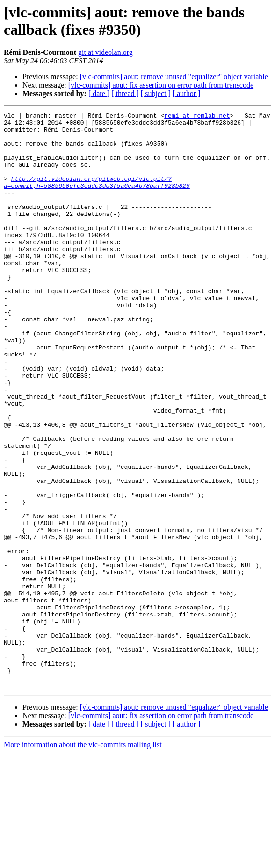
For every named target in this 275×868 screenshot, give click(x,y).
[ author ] (187, 93)
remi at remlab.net (197, 117)
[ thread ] (125, 93)
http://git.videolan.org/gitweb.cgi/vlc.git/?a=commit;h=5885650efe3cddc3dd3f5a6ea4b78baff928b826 (97, 197)
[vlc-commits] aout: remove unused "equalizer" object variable (174, 77)
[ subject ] (156, 93)
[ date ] (99, 93)
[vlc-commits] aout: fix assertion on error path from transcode (161, 85)
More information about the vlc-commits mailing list (83, 860)
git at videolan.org (105, 52)
